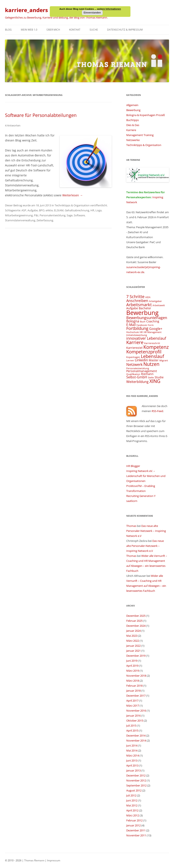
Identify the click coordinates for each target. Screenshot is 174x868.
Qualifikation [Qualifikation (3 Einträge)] (133, 374)
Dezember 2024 (136, 626)
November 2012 (136, 780)
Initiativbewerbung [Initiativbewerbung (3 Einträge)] (137, 335)
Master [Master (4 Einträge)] (154, 360)
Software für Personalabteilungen (41, 115)
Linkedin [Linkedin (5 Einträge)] (141, 360)
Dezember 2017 (136, 696)
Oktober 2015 (135, 721)
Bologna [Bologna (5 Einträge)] (133, 321)
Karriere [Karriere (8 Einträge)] (135, 342)
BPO (42, 210)
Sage (70, 215)
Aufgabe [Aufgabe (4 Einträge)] (132, 308)
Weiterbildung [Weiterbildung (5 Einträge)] (137, 382)
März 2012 (133, 815)
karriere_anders (26, 10)
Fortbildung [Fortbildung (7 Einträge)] (137, 328)
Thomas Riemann (34, 860)
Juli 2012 (131, 795)
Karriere (131, 130)
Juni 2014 (132, 745)
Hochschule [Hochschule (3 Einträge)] (133, 332)
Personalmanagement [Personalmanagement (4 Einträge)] (142, 371)
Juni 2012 (132, 800)
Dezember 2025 (136, 616)
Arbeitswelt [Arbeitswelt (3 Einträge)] (159, 305)
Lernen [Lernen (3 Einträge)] (130, 360)
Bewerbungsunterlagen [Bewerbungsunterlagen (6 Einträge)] (147, 318)
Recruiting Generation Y (141, 496)
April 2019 (132, 666)
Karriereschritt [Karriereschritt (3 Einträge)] (152, 343)
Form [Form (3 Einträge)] (151, 325)
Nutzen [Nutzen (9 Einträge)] (151, 364)
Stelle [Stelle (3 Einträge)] (151, 378)
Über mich (53, 30)
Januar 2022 (133, 646)
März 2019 (133, 671)
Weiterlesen (73, 195)
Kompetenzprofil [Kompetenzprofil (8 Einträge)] (144, 352)
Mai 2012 (132, 805)
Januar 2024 (133, 631)
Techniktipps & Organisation (72, 205)
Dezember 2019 (136, 656)
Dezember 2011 (136, 830)
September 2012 (136, 785)
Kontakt (75, 30)
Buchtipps (133, 120)
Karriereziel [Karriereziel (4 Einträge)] (134, 348)
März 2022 (133, 641)
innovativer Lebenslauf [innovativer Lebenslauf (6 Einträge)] (146, 338)
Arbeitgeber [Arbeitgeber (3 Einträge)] (155, 301)
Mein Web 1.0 (29, 30)
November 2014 (136, 740)
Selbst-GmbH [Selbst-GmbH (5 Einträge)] (137, 377)
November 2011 (136, 835)
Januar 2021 (133, 651)
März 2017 (133, 706)
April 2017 (132, 701)
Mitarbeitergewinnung (19, 215)
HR (92, 210)
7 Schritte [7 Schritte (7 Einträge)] (135, 297)
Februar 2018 (134, 686)
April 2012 (132, 810)
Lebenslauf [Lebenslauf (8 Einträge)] (152, 356)
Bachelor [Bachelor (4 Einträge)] (145, 308)
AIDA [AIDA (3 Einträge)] (148, 297)
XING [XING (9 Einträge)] (155, 381)
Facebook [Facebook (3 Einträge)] (142, 325)
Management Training (140, 135)
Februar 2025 (134, 621)
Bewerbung (133, 110)
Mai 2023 (132, 636)
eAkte (49, 210)
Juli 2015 (131, 726)
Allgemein (132, 105)
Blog (8, 30)
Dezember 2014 (136, 736)
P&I (36, 215)
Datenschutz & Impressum (125, 30)
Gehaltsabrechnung (77, 210)
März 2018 (133, 681)
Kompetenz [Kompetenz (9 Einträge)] (156, 347)
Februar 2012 (134, 820)
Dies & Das (133, 125)
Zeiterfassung (45, 220)
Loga (98, 210)
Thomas (131, 526)
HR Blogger (133, 466)
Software (79, 215)
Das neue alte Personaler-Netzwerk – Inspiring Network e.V (146, 531)
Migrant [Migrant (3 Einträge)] (164, 360)
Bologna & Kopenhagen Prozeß (146, 115)
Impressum (54, 860)
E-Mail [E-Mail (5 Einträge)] (131, 325)
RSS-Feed (157, 411)
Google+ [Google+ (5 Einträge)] (156, 329)
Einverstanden (92, 13)
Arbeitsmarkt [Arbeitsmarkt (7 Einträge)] (139, 305)
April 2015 (132, 731)
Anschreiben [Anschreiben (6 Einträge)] (137, 300)
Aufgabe (33, 210)
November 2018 (136, 676)
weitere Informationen (109, 9)
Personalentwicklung (53, 215)
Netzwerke (133, 140)
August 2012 (134, 790)
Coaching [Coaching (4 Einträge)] (153, 321)
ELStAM (59, 210)
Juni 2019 (132, 661)
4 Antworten (13, 125)
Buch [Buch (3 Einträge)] (143, 322)
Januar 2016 (133, 716)
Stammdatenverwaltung (20, 220)
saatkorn (132, 501)
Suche (94, 30)
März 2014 (133, 755)
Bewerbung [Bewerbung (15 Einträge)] (142, 313)
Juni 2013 (132, 760)
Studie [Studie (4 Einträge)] (159, 377)
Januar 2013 (133, 770)
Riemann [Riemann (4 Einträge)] (147, 374)
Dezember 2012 (136, 775)
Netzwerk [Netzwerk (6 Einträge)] (134, 364)
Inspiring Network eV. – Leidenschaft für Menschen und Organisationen (146, 476)
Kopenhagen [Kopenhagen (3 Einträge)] (133, 357)
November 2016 (136, 711)
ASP (24, 210)
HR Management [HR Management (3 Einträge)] (153, 332)
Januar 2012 (133, 825)
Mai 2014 (132, 750)
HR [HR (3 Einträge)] (141, 332)
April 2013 (132, 765)
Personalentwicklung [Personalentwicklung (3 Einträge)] (138, 368)
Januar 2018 (133, 691)
